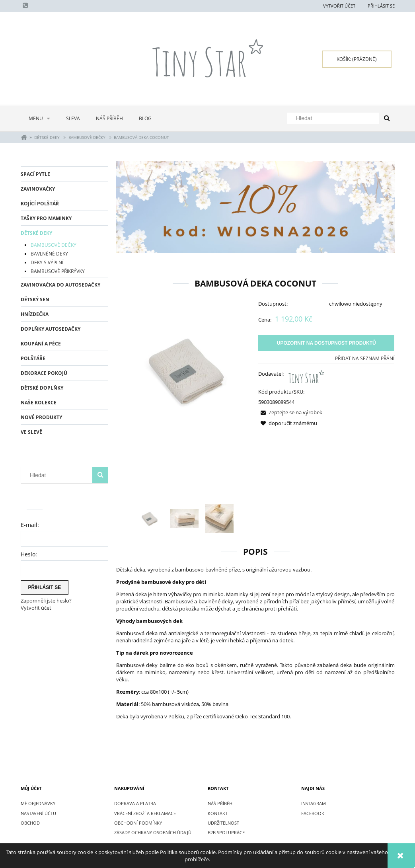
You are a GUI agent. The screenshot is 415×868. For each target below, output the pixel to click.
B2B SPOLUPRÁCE (226, 832)
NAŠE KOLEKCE (39, 403)
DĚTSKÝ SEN (35, 299)
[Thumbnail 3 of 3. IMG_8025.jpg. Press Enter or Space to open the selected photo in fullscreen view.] (219, 519)
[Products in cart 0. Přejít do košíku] (357, 59)
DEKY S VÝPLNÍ (47, 262)
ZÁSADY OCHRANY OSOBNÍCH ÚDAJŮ (153, 832)
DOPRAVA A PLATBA (135, 803)
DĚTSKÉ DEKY (36, 233)
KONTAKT (218, 813)
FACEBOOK (313, 813)
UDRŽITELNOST (223, 823)
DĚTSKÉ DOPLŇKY (42, 388)
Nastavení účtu (38, 813)
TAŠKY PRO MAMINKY (46, 218)
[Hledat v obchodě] (334, 118)
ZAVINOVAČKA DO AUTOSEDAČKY (60, 285)
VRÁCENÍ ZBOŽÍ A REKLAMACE (145, 813)
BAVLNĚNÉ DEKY (49, 254)
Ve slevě (31, 432)
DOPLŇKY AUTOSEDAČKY (51, 329)
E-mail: (30, 525)
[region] (255, 207)
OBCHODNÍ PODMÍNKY (138, 823)
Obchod (30, 823)
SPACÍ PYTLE (35, 174)
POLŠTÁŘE (33, 358)
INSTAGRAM (314, 803)
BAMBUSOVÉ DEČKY (54, 245)
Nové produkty (41, 417)
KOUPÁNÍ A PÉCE (41, 344)
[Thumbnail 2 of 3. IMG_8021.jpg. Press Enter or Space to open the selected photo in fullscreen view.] (184, 519)
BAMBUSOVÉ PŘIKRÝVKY (58, 271)
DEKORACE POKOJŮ (44, 373)
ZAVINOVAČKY (38, 189)
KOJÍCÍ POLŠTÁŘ (40, 204)
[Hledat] (387, 118)
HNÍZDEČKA (35, 314)
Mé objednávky (38, 803)
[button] (290, 412)
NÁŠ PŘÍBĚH (220, 803)
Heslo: (29, 554)
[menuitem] (39, 118)
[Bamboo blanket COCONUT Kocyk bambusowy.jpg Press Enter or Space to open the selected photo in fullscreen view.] (184, 371)
